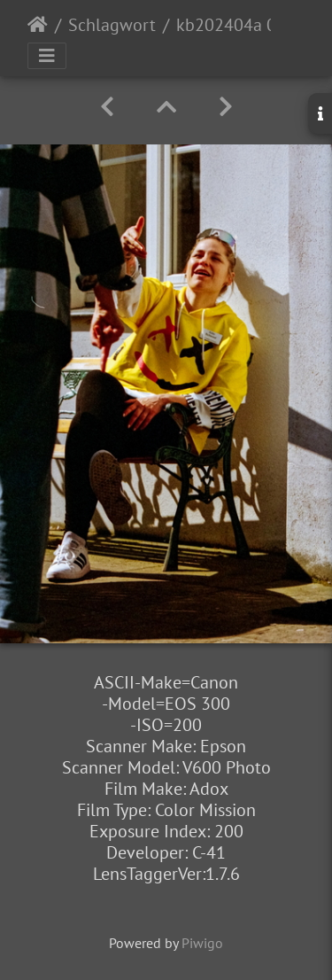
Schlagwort (112, 25)
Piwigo (202, 943)
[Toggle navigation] (47, 56)
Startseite (38, 25)
